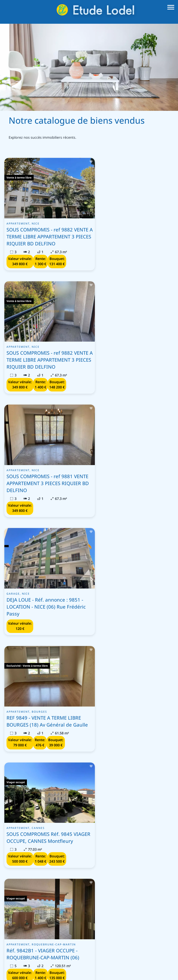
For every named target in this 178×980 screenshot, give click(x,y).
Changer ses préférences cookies (147, 966)
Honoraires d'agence (98, 966)
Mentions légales (63, 966)
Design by (90, 972)
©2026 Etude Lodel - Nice (24, 966)
